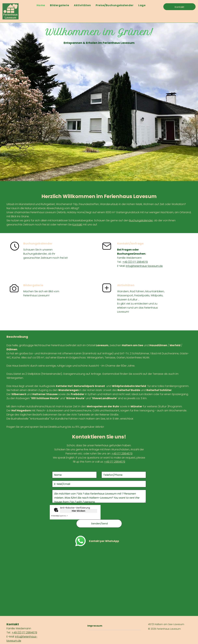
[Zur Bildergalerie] (14, 292)
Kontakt (77, 225)
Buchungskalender (141, 220)
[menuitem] (41, 5)
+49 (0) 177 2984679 (135, 262)
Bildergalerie (33, 285)
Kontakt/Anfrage (130, 243)
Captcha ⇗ (59, 516)
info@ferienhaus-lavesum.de (144, 266)
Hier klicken (79, 511)
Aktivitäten (126, 285)
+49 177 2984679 (122, 454)
